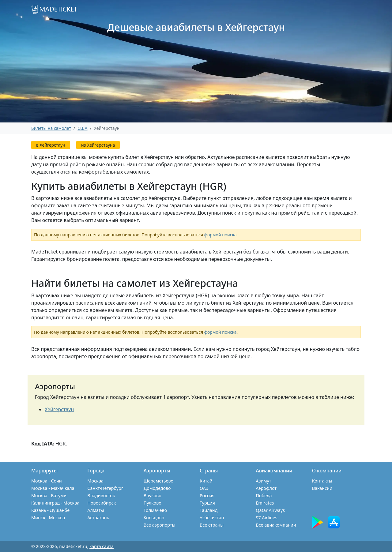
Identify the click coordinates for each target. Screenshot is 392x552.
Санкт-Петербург (105, 488)
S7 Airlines (266, 518)
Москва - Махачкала (53, 488)
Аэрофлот (266, 488)
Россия (207, 496)
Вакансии (322, 488)
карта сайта (102, 546)
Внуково (153, 496)
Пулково (153, 503)
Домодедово (157, 488)
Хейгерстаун (59, 409)
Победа (264, 496)
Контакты (322, 481)
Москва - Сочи (47, 481)
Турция (207, 503)
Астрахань (98, 518)
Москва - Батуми (49, 496)
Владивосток (101, 496)
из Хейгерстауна (98, 145)
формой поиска (221, 235)
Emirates (265, 503)
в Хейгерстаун (51, 145)
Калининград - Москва (55, 503)
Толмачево (155, 510)
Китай (206, 481)
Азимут (263, 481)
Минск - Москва (48, 518)
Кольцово (154, 518)
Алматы (96, 510)
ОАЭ (204, 488)
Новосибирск (102, 503)
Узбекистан (212, 518)
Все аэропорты (160, 525)
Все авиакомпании (276, 525)
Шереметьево (158, 481)
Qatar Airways (270, 510)
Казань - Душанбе (50, 510)
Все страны (212, 525)
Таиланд (209, 510)
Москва (95, 481)
